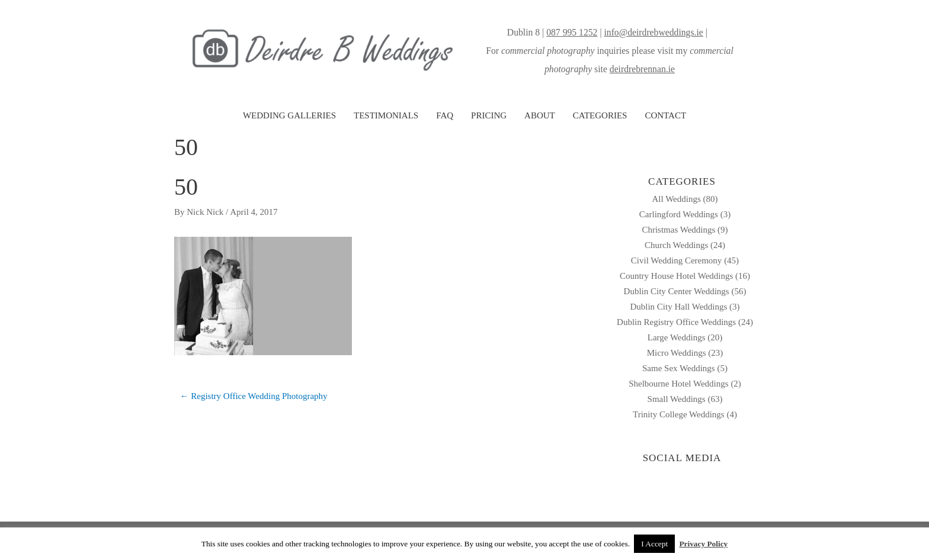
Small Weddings (677, 399)
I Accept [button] (654, 544)
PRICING (489, 115)
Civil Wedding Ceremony (677, 260)
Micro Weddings (677, 353)
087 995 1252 (572, 32)
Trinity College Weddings (679, 414)
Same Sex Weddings (679, 368)
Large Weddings (677, 337)
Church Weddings (676, 245)
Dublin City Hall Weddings (678, 307)
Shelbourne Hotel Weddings (679, 384)
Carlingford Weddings (679, 214)
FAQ (445, 115)
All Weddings (676, 199)
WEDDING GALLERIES (289, 115)
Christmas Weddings (678, 230)
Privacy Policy (703, 544)
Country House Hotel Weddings (676, 276)
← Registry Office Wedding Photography (254, 396)
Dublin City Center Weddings (677, 291)
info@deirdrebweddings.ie (653, 32)
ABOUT (540, 115)
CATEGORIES (600, 115)
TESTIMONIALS (386, 115)
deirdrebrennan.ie (642, 69)
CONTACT (665, 115)
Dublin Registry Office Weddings (676, 322)
